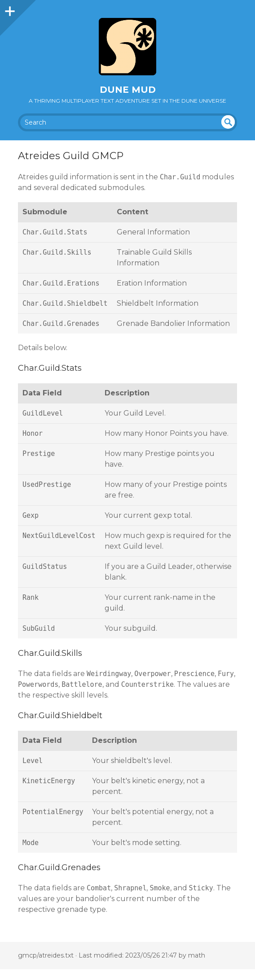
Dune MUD (128, 90)
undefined (228, 122)
